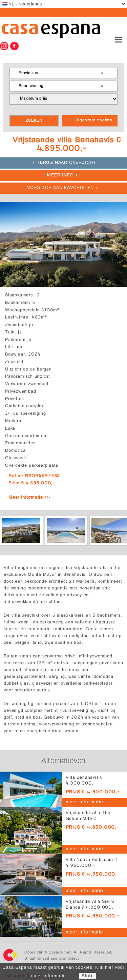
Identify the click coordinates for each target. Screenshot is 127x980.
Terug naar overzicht (67, 163)
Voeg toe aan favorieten (60, 188)
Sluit (87, 976)
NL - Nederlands (22, 4)
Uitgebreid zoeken (93, 121)
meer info (60, 176)
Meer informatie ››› (29, 498)
